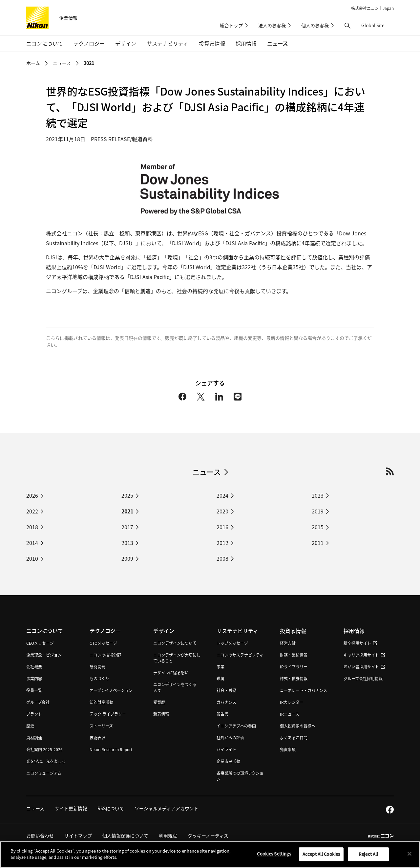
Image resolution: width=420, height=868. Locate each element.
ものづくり (99, 678)
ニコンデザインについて (175, 643)
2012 (222, 543)
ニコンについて (45, 631)
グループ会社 (38, 702)
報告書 (222, 714)
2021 (89, 63)
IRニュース (290, 714)
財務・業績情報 (294, 655)
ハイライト (226, 749)
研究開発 (97, 667)
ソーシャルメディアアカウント (167, 808)
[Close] (409, 856)
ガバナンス (226, 702)
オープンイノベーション (111, 690)
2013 (127, 543)
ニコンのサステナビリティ (240, 655)
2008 (222, 558)
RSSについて (111, 808)
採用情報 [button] (246, 43)
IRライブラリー (294, 667)
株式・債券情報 (294, 678)
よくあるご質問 (294, 738)
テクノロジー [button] (89, 43)
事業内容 (34, 678)
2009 (127, 558)
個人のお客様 (315, 25)
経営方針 (288, 643)
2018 (32, 527)
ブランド (34, 714)
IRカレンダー (292, 702)
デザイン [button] (126, 43)
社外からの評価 (230, 738)
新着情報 (161, 714)
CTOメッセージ (103, 643)
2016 (222, 527)
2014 (32, 543)
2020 (222, 511)
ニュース (277, 43)
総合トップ (231, 25)
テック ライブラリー (108, 714)
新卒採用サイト (360, 643)
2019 (318, 511)
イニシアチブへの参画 (236, 726)
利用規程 (168, 835)
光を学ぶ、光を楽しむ (46, 761)
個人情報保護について (125, 835)
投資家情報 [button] (212, 43)
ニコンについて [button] (45, 43)
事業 (220, 667)
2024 (222, 495)
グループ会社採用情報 (363, 678)
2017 (127, 527)
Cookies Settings (274, 856)
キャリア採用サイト (364, 655)
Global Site (378, 25)
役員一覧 (34, 690)
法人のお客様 (272, 25)
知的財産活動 (101, 702)
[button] (347, 26)
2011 (318, 543)
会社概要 (34, 667)
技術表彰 (97, 738)
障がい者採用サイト (364, 667)
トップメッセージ (232, 643)
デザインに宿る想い (171, 673)
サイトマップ (78, 835)
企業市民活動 (228, 761)
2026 (32, 495)
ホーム (33, 63)
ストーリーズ (101, 726)
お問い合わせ (40, 835)
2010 (32, 558)
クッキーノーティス (208, 835)
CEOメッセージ (40, 643)
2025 (127, 495)
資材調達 (34, 738)
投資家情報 (293, 631)
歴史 (30, 726)
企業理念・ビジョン (44, 655)
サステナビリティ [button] (168, 43)
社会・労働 (226, 690)
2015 (318, 527)
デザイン (164, 631)
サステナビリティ (237, 631)
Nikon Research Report (111, 749)
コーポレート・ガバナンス (304, 690)
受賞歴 (159, 702)
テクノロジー (105, 631)
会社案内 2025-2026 (44, 749)
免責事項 (288, 749)
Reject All (368, 856)
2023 (318, 495)
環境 (220, 678)
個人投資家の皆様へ (298, 726)
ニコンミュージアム (44, 773)
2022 (32, 511)
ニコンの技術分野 (105, 655)
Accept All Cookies (321, 856)
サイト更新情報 (71, 808)
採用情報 (354, 631)
